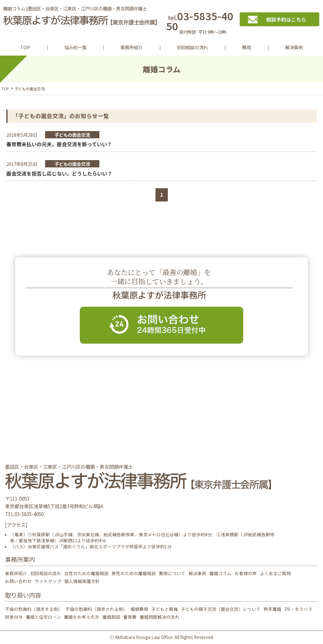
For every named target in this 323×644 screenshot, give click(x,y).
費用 (246, 47)
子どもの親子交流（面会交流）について (221, 609)
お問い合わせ (18, 581)
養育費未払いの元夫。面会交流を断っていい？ (59, 144)
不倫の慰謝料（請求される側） (97, 609)
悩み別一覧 (75, 47)
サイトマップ (48, 581)
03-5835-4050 (203, 24)
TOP (25, 47)
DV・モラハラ (298, 609)
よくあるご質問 (275, 573)
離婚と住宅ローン (43, 617)
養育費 (130, 617)
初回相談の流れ (192, 47)
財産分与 (14, 617)
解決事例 (294, 47)
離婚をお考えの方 (82, 617)
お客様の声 (246, 573)
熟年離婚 (273, 609)
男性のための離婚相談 (134, 573)
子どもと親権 (165, 609)
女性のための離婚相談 (86, 573)
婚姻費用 (139, 609)
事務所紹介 (132, 47)
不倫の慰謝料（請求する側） (34, 609)
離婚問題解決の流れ (160, 617)
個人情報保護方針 (82, 581)
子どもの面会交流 (72, 135)
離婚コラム (220, 573)
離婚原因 (111, 617)
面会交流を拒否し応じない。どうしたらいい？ (59, 173)
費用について (172, 573)
